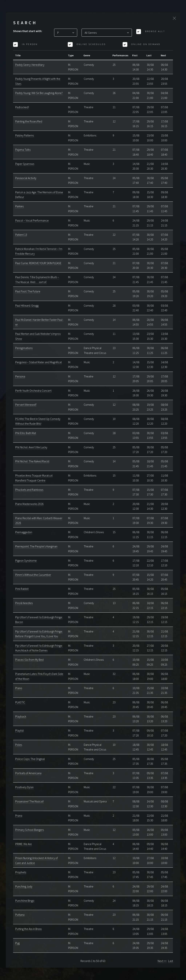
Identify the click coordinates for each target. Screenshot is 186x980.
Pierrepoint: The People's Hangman (36, 546)
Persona (20, 376)
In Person (29, 44)
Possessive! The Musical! (30, 801)
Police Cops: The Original (30, 759)
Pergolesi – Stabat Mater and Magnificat (39, 362)
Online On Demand (145, 44)
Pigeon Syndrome (26, 560)
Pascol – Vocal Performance (32, 220)
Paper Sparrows (25, 164)
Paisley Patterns (25, 135)
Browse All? (154, 31)
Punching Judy (24, 886)
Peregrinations (24, 348)
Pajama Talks (23, 150)
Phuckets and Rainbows (29, 490)
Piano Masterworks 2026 (29, 504)
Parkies (19, 206)
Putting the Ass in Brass (28, 929)
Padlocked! (22, 107)
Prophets (21, 872)
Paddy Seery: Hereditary (30, 65)
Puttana (20, 915)
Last (171, 961)
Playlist (19, 730)
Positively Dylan (24, 787)
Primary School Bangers (30, 830)
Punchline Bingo (25, 901)
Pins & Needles (24, 603)
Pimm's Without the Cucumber (33, 575)
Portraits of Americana (28, 773)
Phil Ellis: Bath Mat (26, 433)
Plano (19, 688)
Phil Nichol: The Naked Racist (32, 461)
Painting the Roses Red (29, 121)
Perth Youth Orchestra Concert (33, 391)
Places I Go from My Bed (29, 660)
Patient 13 (21, 235)
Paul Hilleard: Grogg (27, 305)
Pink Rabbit (22, 589)
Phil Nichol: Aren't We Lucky (31, 447)
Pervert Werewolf (26, 405)
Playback (21, 716)
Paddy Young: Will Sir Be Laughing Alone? (39, 93)
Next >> (162, 961)
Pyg (17, 943)
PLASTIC (20, 702)
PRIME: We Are (24, 844)
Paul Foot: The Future (28, 291)
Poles (19, 745)
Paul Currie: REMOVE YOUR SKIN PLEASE (38, 263)
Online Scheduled (91, 44)
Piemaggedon (24, 532)
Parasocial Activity (26, 178)
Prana (19, 816)
